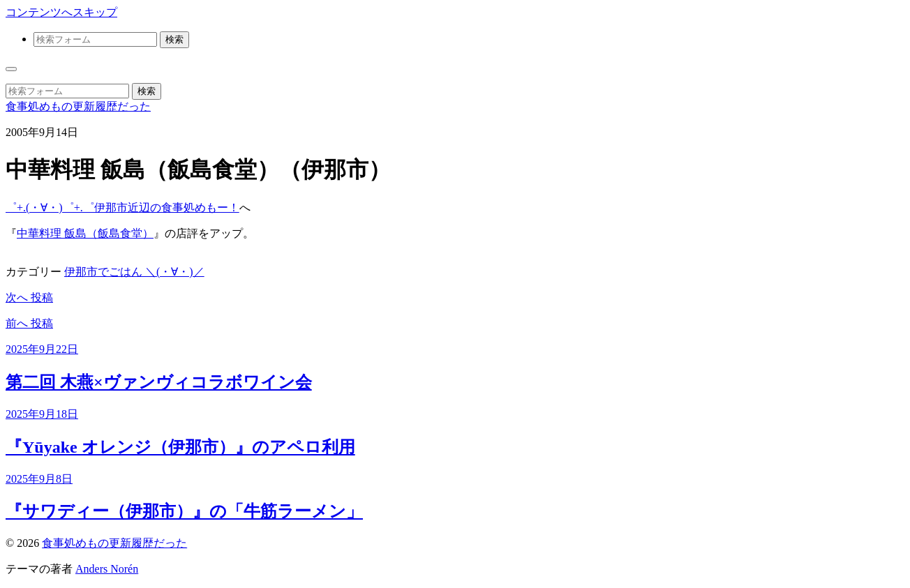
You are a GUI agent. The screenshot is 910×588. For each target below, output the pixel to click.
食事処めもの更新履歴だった (78, 106)
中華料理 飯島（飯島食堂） (85, 233)
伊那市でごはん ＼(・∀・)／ (134, 272)
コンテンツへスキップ (61, 12)
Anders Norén (107, 569)
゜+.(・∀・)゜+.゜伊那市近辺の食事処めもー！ (122, 208)
